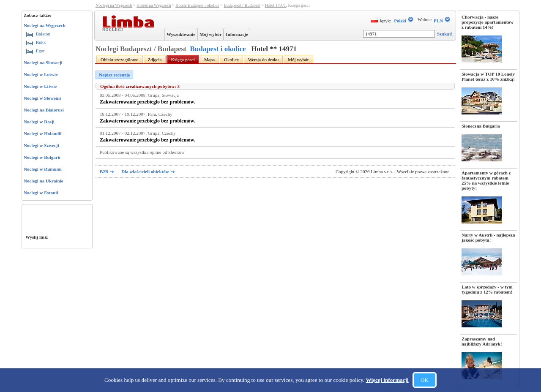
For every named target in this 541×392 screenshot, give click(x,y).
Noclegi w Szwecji (41, 145)
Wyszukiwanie (181, 34)
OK (425, 380)
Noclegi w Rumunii (43, 169)
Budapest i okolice (218, 49)
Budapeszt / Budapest (242, 5)
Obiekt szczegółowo (120, 60)
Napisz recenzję (114, 75)
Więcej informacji (387, 380)
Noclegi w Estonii (41, 193)
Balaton (38, 34)
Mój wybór (210, 34)
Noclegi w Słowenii (42, 98)
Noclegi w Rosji (39, 122)
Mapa (209, 60)
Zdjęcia (155, 60)
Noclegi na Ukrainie (44, 181)
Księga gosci (183, 60)
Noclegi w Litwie (40, 86)
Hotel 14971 (276, 5)
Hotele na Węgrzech (154, 5)
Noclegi (114, 29)
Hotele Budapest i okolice (197, 5)
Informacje (237, 34)
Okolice (231, 60)
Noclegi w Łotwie (41, 74)
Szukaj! (445, 34)
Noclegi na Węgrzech (45, 25)
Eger (36, 51)
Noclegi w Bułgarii (42, 157)
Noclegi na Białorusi (44, 110)
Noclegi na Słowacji (43, 63)
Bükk (36, 42)
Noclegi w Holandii (42, 133)
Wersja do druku (263, 60)
